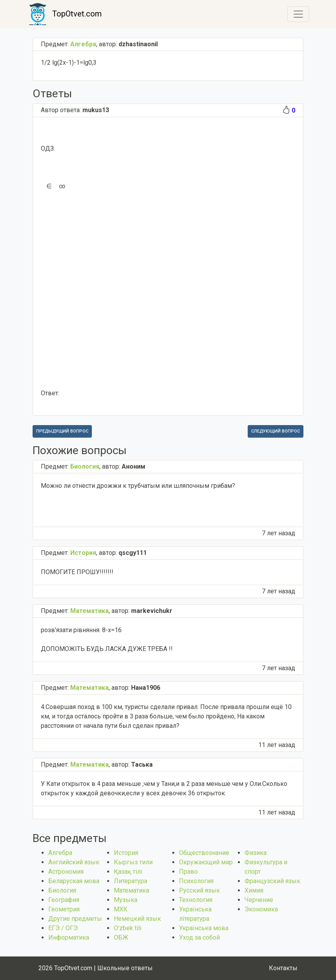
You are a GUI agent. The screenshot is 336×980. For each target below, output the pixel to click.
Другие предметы (75, 919)
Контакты (283, 968)
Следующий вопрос (276, 431)
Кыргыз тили (133, 862)
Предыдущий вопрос (62, 431)
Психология (196, 881)
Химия (254, 890)
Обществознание (204, 853)
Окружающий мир (206, 862)
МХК (121, 909)
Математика (131, 890)
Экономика (261, 909)
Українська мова (204, 928)
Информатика (69, 937)
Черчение (259, 900)
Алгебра (60, 853)
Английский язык (74, 862)
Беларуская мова (74, 881)
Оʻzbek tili (128, 928)
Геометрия (64, 909)
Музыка (126, 900)
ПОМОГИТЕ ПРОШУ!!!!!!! (77, 572)
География (64, 900)
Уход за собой (199, 937)
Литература (131, 881)
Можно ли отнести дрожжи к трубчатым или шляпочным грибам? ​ (138, 486)
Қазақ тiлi (128, 872)
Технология (196, 900)
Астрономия (66, 872)
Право (188, 872)
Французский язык (272, 881)
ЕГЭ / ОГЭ (63, 928)
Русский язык (199, 890)
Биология (62, 890)
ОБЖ (121, 937)
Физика (256, 853)
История (126, 853)
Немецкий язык (137, 919)
